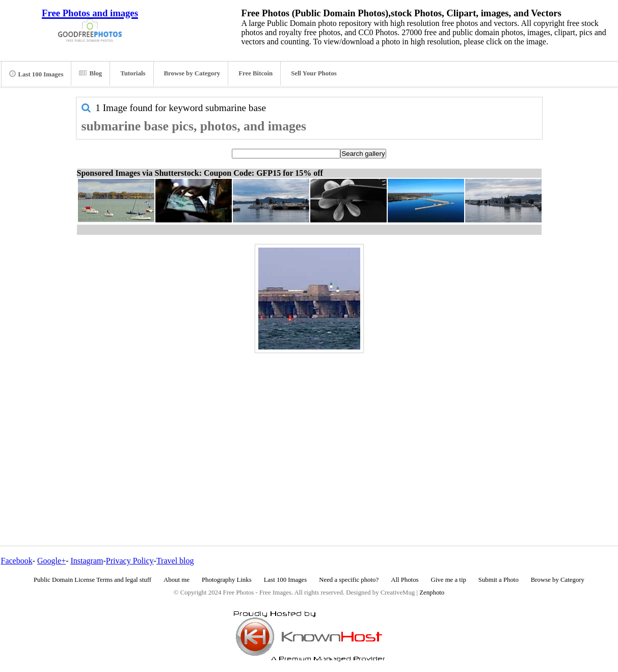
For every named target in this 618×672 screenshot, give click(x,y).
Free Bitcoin (256, 73)
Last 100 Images (36, 74)
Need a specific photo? (349, 580)
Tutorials (133, 73)
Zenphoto (432, 593)
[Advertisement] (309, 427)
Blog (90, 73)
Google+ (51, 561)
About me (177, 580)
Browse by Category (192, 73)
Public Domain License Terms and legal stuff (92, 580)
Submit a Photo (499, 580)
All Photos (405, 580)
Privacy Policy (130, 561)
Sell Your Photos (314, 73)
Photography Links (227, 580)
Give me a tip (449, 580)
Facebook (17, 561)
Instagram (87, 561)
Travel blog (175, 561)
